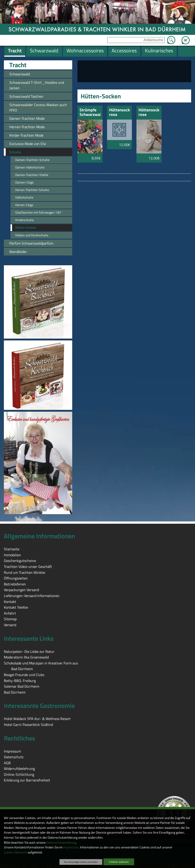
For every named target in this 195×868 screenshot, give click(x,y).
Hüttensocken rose (149, 113)
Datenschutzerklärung (61, 842)
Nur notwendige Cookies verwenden (81, 862)
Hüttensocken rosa (120, 113)
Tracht (18, 65)
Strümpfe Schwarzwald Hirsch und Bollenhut (90, 113)
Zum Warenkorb (186, 38)
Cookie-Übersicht (15, 852)
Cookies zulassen (119, 862)
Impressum (71, 847)
